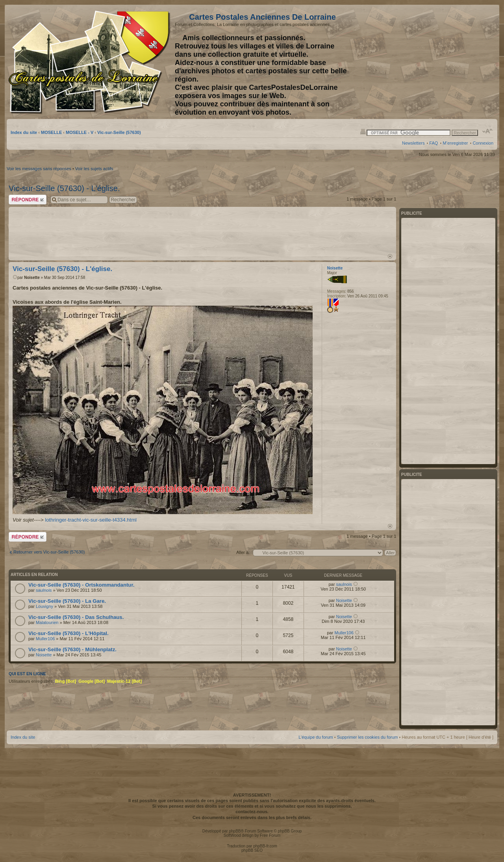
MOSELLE (51, 132)
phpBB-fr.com (265, 846)
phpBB (235, 831)
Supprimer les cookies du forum (368, 737)
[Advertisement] (431, 62)
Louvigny (44, 606)
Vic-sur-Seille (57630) (119, 132)
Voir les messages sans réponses (39, 169)
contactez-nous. (252, 812)
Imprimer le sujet (363, 131)
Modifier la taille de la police (488, 131)
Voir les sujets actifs (94, 169)
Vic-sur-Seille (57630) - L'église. (64, 188)
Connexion (483, 143)
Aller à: (243, 552)
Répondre (28, 200)
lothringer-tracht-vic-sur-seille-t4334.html (91, 520)
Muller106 (45, 639)
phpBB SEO (252, 850)
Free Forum (270, 835)
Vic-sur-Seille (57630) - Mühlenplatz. (72, 649)
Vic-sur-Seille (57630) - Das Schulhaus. (76, 617)
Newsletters (413, 143)
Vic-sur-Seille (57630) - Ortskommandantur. (81, 585)
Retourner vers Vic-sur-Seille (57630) (49, 552)
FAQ (434, 143)
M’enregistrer (455, 143)
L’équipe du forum (316, 737)
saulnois (44, 590)
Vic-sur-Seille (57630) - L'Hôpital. (69, 633)
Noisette (32, 278)
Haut (390, 256)
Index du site (24, 132)
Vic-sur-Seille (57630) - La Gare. (67, 601)
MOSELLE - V (80, 132)
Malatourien (47, 622)
